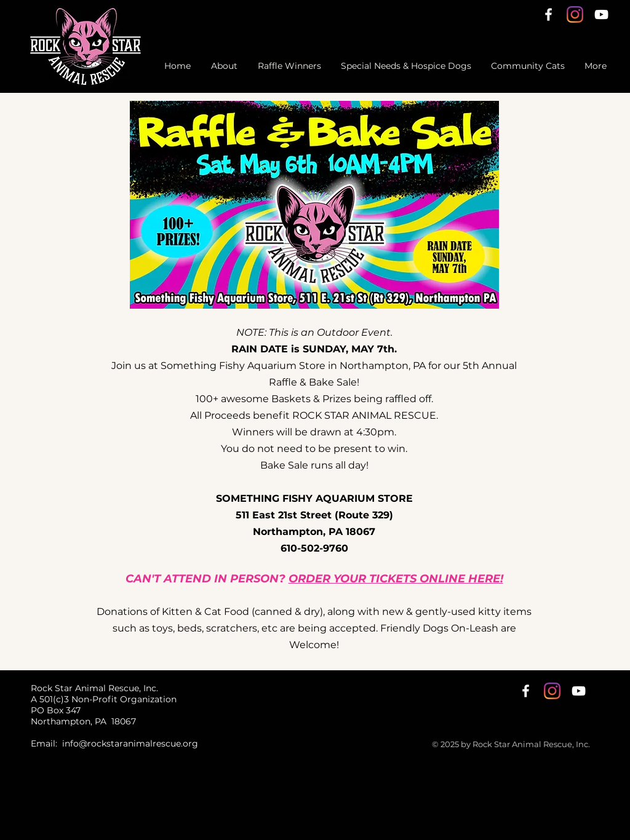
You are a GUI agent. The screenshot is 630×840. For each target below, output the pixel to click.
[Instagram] (575, 14)
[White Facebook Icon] (548, 14)
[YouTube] (601, 14)
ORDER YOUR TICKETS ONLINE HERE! (396, 579)
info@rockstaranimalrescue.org (130, 743)
